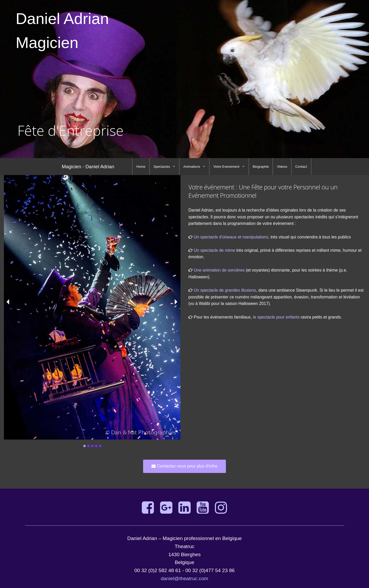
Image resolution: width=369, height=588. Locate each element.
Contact (301, 167)
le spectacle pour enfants (276, 317)
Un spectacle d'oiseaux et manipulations (231, 237)
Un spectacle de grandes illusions (225, 290)
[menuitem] (141, 167)
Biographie (261, 167)
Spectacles (162, 167)
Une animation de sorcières (219, 270)
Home (141, 167)
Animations (192, 167)
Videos (282, 167)
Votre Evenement (226, 167)
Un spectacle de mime (214, 250)
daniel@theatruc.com (185, 578)
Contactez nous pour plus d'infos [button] (184, 466)
